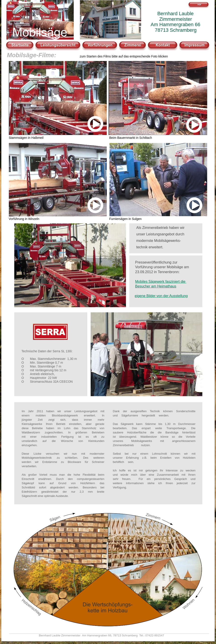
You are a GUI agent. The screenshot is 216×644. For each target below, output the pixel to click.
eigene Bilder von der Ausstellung (161, 296)
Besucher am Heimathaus (156, 286)
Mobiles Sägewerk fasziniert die (161, 282)
